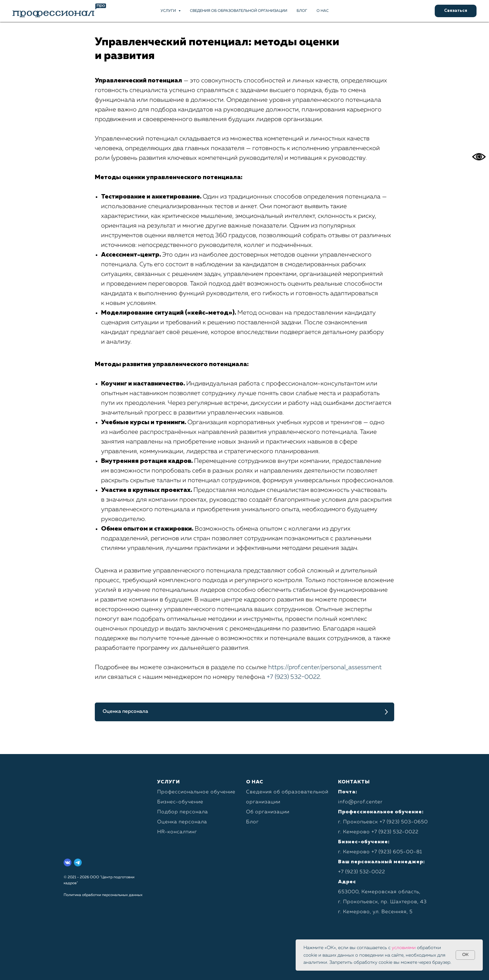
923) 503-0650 (408, 822)
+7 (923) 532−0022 (293, 677)
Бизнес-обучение (180, 802)
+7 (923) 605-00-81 (397, 852)
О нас (323, 11)
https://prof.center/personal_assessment (325, 667)
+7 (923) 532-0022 (395, 832)
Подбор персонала (183, 812)
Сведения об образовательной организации (239, 11)
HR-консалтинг (177, 832)
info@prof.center (360, 802)
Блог (302, 11)
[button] (456, 11)
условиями (404, 948)
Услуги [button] (169, 11)
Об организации (268, 812)
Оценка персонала (182, 822)
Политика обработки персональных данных (103, 895)
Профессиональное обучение (196, 792)
